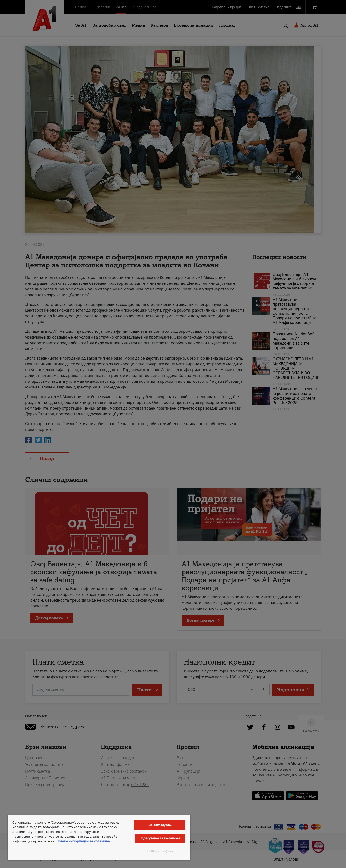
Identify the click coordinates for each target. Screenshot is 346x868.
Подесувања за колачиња (160, 838)
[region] (99, 838)
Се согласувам (160, 825)
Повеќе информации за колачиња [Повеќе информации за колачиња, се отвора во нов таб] (83, 841)
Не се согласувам (160, 851)
